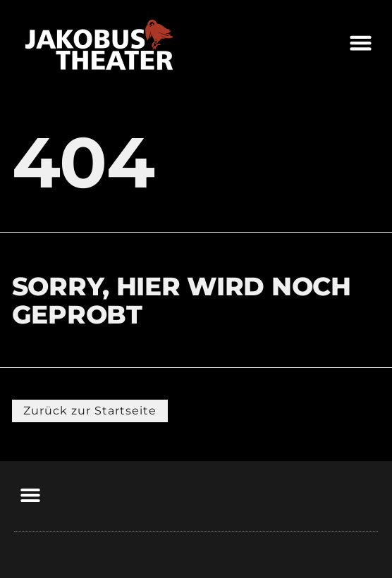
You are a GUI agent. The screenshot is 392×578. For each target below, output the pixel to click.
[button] (361, 42)
